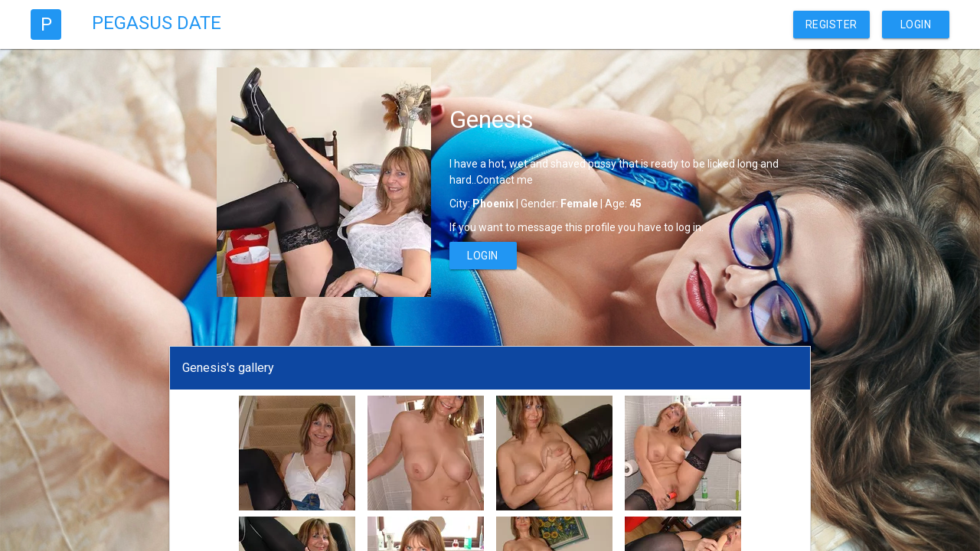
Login (916, 24)
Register (831, 24)
